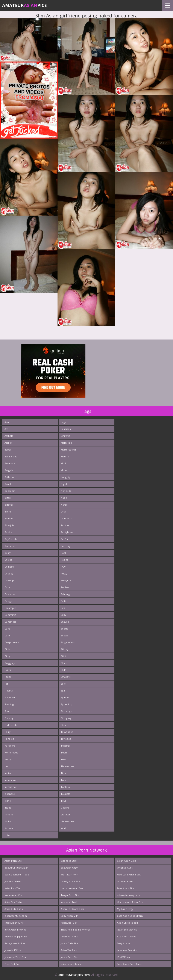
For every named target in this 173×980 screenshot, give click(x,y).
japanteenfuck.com (16, 916)
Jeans (8, 801)
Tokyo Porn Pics (70, 895)
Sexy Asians (124, 943)
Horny (8, 759)
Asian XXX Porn (69, 950)
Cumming (10, 615)
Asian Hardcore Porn (73, 909)
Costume (10, 594)
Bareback (10, 463)
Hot (7, 766)
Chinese (9, 567)
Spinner (65, 697)
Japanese (10, 794)
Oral (63, 512)
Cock (7, 587)
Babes (8, 450)
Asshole (9, 436)
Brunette (10, 546)
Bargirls (9, 470)
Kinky (8, 821)
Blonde (9, 518)
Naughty (65, 477)
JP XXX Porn (123, 957)
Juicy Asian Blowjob (15, 930)
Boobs (8, 532)
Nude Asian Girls (14, 923)
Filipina (9, 691)
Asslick (8, 443)
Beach (8, 484)
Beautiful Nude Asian (16, 868)
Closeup (9, 580)
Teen (64, 752)
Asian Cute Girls (14, 909)
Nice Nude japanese (16, 936)
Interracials (11, 787)
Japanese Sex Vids (127, 950)
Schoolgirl (66, 594)
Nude (64, 498)
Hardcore (10, 746)
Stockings (66, 711)
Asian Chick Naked (127, 923)
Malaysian (66, 443)
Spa (63, 691)
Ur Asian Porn (125, 881)
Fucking (9, 718)
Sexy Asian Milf (69, 916)
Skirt (63, 656)
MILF (63, 463)
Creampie (10, 608)
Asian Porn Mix (69, 936)
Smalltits (66, 677)
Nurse (64, 505)
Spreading (67, 704)
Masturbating (68, 450)
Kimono (9, 814)
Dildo (8, 649)
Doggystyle (11, 663)
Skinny (64, 649)
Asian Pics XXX (12, 888)
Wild (63, 828)
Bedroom (10, 491)
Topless (65, 787)
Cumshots (10, 622)
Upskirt (65, 808)
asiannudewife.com (72, 964)
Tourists (65, 794)
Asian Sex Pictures (15, 902)
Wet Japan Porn (70, 874)
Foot (7, 711)
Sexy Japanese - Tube (17, 874)
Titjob (64, 773)
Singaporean (68, 642)
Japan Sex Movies (127, 930)
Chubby (9, 573)
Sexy (63, 615)
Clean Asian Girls (127, 861)
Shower (65, 635)
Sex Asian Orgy (69, 868)
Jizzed (8, 808)
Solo (63, 684)
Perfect (65, 539)
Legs (63, 422)
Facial (8, 677)
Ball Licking (11, 456)
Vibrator (65, 814)
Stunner (65, 725)
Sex (63, 608)
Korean (9, 828)
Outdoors (66, 518)
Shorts (64, 629)
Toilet (64, 780)
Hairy (8, 732)
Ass (6, 429)
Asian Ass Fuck (69, 923)
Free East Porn (13, 964)
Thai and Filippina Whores (76, 930)
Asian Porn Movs (126, 936)
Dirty (7, 656)
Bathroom (10, 477)
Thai (63, 759)
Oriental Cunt (125, 868)
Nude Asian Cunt (14, 895)
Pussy (64, 573)
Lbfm (8, 835)
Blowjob (9, 525)
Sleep (64, 663)
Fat (6, 684)
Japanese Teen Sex (15, 957)
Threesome (68, 766)
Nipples (65, 484)
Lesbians (66, 429)
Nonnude (66, 491)
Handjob (9, 739)
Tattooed (66, 739)
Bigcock (9, 505)
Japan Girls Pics (69, 943)
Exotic (8, 670)
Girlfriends (11, 725)
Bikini (8, 512)
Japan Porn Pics (70, 957)
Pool (63, 553)
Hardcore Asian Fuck (129, 874)
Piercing (65, 546)
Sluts (63, 670)
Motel (64, 470)
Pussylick (66, 580)
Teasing (65, 746)
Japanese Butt (69, 861)
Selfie (64, 601)
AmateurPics (24, 5)
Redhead (66, 587)
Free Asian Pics (126, 888)
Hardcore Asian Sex (72, 888)
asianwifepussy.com (128, 895)
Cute (7, 635)
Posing (64, 560)
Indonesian (11, 780)
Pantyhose (67, 532)
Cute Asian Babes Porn (130, 916)
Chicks (8, 560)
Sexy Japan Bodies (15, 943)
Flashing (9, 704)
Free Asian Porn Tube (129, 964)
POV (63, 567)
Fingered (10, 697)
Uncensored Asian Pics (130, 902)
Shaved (65, 622)
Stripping (66, 718)
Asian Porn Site (13, 861)
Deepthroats (12, 642)
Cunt (7, 629)
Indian (8, 773)
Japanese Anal (69, 902)
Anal (7, 422)
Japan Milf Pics (13, 950)
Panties (65, 525)
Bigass (8, 498)
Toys (63, 801)
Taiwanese (67, 732)
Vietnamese (68, 821)
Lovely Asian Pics (70, 881)
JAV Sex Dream (13, 881)
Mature (65, 456)
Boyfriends (11, 539)
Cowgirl (9, 601)
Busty (8, 553)
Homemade (11, 752)
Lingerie (65, 436)
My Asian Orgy (125, 909)
